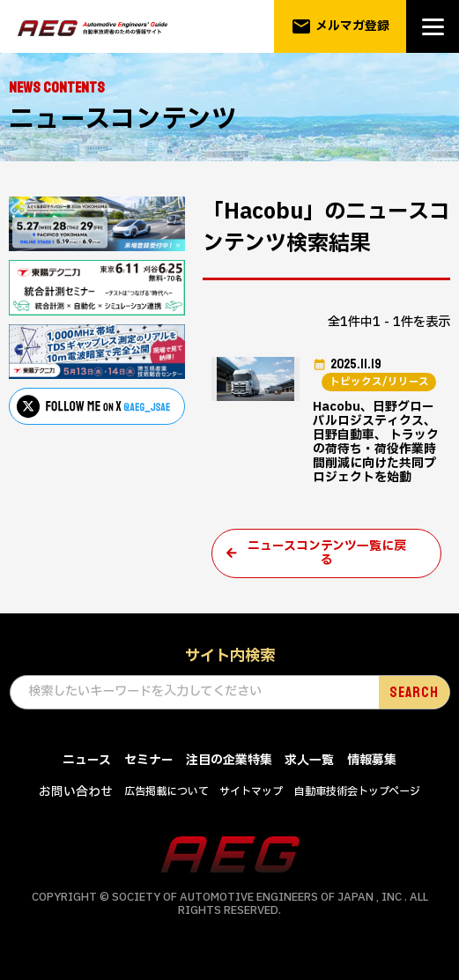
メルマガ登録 (341, 26)
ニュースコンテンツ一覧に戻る (327, 561)
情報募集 (372, 768)
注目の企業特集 (229, 768)
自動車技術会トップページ (357, 800)
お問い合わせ (76, 801)
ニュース (87, 768)
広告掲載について (167, 800)
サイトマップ (251, 800)
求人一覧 (309, 768)
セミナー (149, 768)
